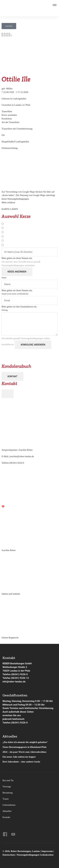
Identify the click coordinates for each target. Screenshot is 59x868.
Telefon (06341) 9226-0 (15, 674)
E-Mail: (18, 456)
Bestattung (8, 793)
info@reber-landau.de (14, 682)
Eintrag (5, 310)
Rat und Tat (8, 780)
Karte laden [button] (10, 209)
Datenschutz (9, 855)
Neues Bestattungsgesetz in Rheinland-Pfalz (25, 747)
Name (4, 278)
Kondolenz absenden (33, 345)
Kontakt (13, 376)
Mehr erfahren (8, 202)
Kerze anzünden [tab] (9, 115)
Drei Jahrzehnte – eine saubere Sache (21, 762)
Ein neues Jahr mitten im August (19, 757)
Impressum (48, 851)
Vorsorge (7, 787)
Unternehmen (9, 805)
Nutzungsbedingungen (13, 265)
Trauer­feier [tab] (7, 111)
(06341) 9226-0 (17, 463)
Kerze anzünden (17, 272)
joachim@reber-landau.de (22, 456)
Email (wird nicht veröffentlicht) (15, 294)
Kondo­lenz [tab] (7, 119)
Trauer (6, 799)
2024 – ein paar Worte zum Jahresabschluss (24, 752)
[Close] (8, 394)
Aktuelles (7, 811)
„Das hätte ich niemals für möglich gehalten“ (25, 742)
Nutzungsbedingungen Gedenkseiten (35, 855)
